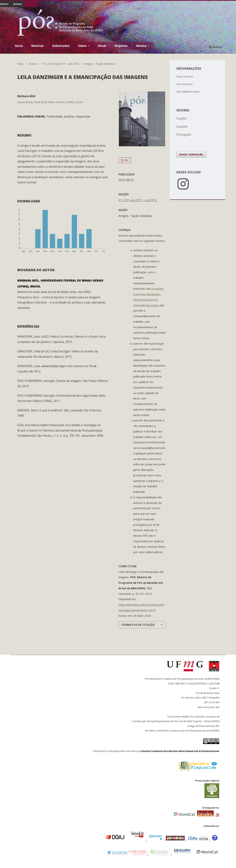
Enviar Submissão (191, 154)
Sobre (83, 46)
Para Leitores (185, 76)
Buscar (216, 47)
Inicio (19, 46)
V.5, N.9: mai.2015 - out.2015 (61, 64)
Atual (102, 46)
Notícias (38, 46)
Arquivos (121, 46)
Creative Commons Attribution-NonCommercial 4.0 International (180, 751)
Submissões (61, 46)
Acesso (18, 4)
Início (21, 64)
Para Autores (185, 84)
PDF (126, 160)
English (181, 118)
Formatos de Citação (138, 625)
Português (184, 134)
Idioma (142, 46)
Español (182, 127)
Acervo (33, 64)
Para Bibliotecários (188, 92)
